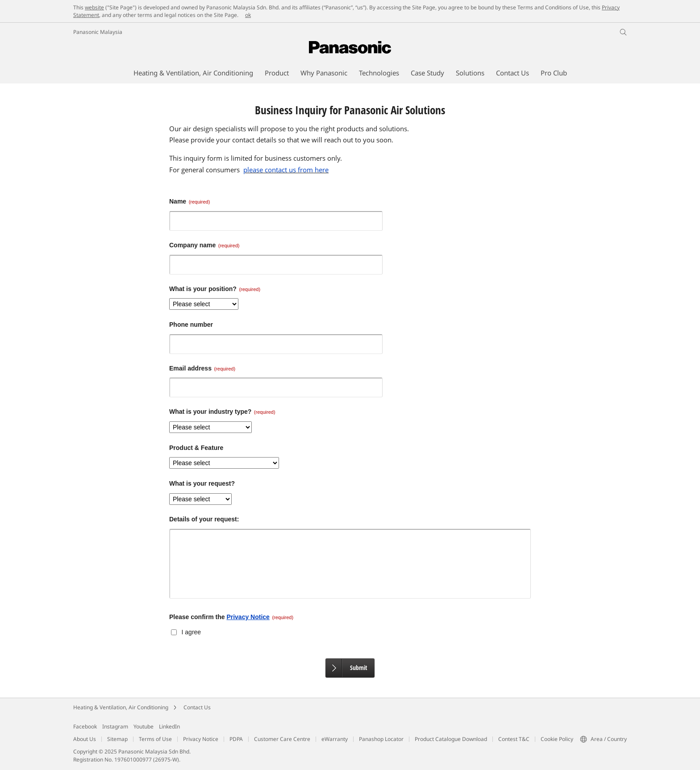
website (94, 7)
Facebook (85, 726)
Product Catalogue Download (451, 739)
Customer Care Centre (282, 739)
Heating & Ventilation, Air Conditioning (121, 707)
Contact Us (197, 707)
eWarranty (335, 739)
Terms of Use (155, 739)
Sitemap (117, 739)
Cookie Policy (557, 739)
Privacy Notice (248, 617)
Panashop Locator (381, 739)
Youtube (144, 726)
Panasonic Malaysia (98, 32)
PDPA (236, 739)
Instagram (115, 726)
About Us (85, 739)
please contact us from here (286, 170)
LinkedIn (169, 726)
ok (248, 15)
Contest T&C (514, 739)
